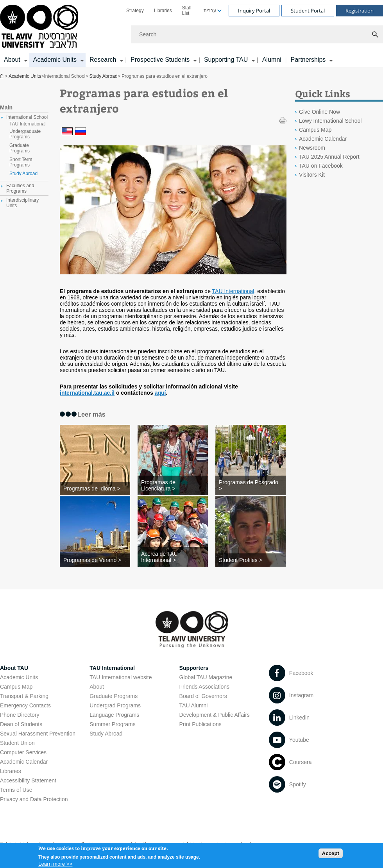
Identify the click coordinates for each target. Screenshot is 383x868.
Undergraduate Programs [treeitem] (25, 134)
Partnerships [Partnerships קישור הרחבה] (308, 60)
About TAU (14, 668)
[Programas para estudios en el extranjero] (67, 132)
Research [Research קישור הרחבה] (103, 60)
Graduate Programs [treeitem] (20, 148)
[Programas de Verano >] (95, 560)
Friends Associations (204, 687)
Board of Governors (203, 696)
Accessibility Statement (28, 780)
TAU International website (121, 677)
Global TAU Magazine (206, 677)
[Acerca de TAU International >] (173, 557)
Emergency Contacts (25, 705)
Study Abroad (104, 76)
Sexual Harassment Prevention (38, 734)
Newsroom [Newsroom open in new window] (312, 148)
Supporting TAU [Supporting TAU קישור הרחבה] (226, 60)
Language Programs (114, 715)
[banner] (191, 34)
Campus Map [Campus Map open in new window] (315, 130)
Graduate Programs (114, 696)
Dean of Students (21, 724)
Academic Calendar (24, 762)
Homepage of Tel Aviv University (2, 76)
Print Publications (200, 724)
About (97, 687)
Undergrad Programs (115, 705)
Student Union (17, 743)
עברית (210, 11)
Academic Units (25, 76)
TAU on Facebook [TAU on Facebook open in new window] (321, 166)
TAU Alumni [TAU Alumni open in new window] (194, 705)
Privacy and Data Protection (34, 799)
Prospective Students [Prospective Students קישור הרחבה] (160, 60)
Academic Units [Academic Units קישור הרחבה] (55, 60)
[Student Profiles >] (251, 560)
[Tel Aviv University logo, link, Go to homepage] (40, 27)
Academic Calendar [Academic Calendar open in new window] (323, 139)
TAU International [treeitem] (28, 124)
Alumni (272, 60)
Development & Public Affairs (215, 715)
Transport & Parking (24, 696)
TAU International (112, 668)
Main (6, 107)
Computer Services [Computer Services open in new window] (23, 752)
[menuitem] (135, 11)
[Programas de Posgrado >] (251, 485)
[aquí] (160, 393)
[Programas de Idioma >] (95, 489)
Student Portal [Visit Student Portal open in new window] (308, 11)
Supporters (194, 668)
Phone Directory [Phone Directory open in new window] (20, 715)
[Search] (257, 34)
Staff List (187, 11)
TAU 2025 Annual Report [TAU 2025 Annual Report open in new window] (329, 157)
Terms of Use (16, 790)
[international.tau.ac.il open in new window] (87, 393)
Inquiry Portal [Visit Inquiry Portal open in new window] (254, 11)
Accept (331, 856)
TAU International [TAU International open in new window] (233, 291)
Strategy (135, 11)
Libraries (163, 11)
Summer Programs (112, 724)
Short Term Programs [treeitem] (21, 162)
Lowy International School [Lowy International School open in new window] (330, 121)
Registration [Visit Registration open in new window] (360, 11)
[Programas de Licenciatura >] (173, 485)
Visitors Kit (312, 175)
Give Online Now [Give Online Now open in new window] (319, 112)
